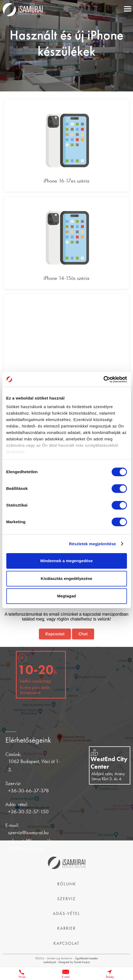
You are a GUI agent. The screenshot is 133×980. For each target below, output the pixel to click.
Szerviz (66, 899)
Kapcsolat (55, 634)
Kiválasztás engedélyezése (67, 578)
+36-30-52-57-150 (28, 812)
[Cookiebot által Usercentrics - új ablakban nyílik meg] (103, 379)
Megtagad (66, 596)
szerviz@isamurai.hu (28, 833)
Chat (83, 634)
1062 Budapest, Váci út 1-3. (34, 765)
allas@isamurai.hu (26, 849)
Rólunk (67, 884)
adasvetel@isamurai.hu (31, 841)
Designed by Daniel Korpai (74, 962)
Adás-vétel (66, 913)
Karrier (66, 928)
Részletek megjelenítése (93, 544)
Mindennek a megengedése (66, 561)
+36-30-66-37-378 (28, 791)
